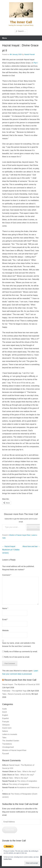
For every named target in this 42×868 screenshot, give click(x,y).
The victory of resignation (27, 781)
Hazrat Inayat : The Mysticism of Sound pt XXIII (21, 684)
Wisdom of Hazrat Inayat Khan (20, 535)
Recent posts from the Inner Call (20, 680)
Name (5, 608)
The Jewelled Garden (11, 741)
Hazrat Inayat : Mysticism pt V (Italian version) (11, 550)
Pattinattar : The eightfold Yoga (14, 691)
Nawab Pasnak (29, 54)
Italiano (5, 731)
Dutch (5, 712)
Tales (4, 738)
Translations (7, 744)
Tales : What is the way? (26, 771)
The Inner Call (21, 22)
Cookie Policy (8, 859)
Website (5, 630)
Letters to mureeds (10, 734)
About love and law (31, 546)
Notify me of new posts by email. (17, 657)
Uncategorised (8, 747)
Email (5, 619)
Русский (5, 754)
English (5, 715)
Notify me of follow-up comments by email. (21, 652)
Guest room (7, 728)
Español (5, 718)
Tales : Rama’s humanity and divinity (17, 694)
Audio (4, 709)
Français (6, 722)
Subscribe (33, 527)
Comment (7, 575)
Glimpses (6, 725)
